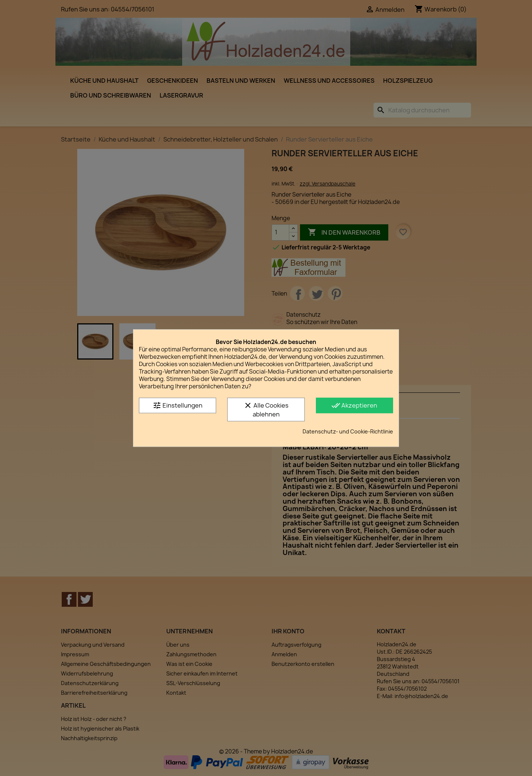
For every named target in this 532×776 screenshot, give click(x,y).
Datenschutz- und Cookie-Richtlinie (348, 431)
